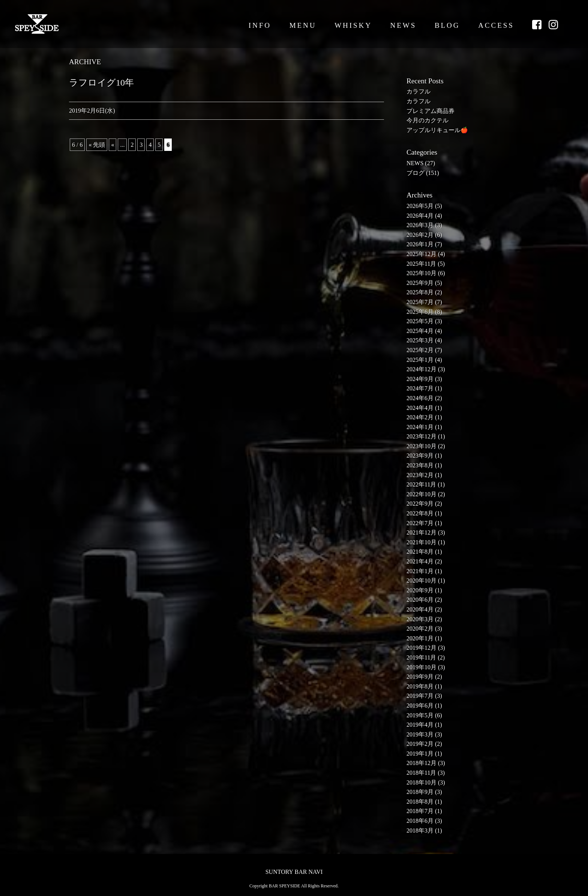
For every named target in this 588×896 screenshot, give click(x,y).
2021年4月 (420, 561)
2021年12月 (421, 532)
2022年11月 (421, 484)
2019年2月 (420, 744)
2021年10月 (421, 542)
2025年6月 (420, 312)
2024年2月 (420, 417)
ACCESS (496, 25)
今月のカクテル (427, 120)
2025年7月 (420, 302)
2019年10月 (421, 667)
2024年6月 (420, 398)
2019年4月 (420, 725)
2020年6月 (420, 600)
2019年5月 (420, 715)
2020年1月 (420, 638)
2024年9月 (420, 379)
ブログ (415, 173)
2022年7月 (420, 523)
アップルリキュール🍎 (437, 130)
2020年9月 (420, 590)
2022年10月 (421, 494)
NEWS (403, 25)
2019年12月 (421, 648)
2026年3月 (420, 225)
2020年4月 (420, 609)
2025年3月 (420, 340)
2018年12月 (421, 763)
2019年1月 (420, 754)
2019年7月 (420, 696)
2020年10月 (421, 581)
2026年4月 (420, 216)
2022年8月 (420, 513)
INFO (260, 25)
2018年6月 (420, 821)
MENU (303, 25)
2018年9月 (420, 792)
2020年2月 (420, 629)
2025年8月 (420, 292)
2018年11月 (421, 773)
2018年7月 (420, 811)
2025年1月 (420, 360)
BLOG (447, 25)
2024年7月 (420, 388)
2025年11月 (421, 264)
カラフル (418, 91)
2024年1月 (420, 427)
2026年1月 (420, 244)
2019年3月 (420, 734)
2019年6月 (420, 706)
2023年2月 (420, 475)
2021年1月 (420, 571)
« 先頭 (97, 145)
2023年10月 (421, 446)
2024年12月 (421, 369)
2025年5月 (420, 321)
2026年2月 (420, 235)
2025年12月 (421, 254)
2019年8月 (420, 686)
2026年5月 (420, 206)
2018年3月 (420, 830)
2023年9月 (420, 456)
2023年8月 (420, 465)
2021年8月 (420, 552)
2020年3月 (420, 619)
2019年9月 (420, 677)
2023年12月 (421, 436)
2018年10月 (421, 782)
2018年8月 (420, 802)
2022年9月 (420, 504)
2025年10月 (421, 273)
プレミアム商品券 (430, 111)
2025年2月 (420, 350)
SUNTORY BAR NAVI (294, 872)
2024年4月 (420, 408)
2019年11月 (421, 657)
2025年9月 (420, 283)
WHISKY (353, 25)
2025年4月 (420, 331)
